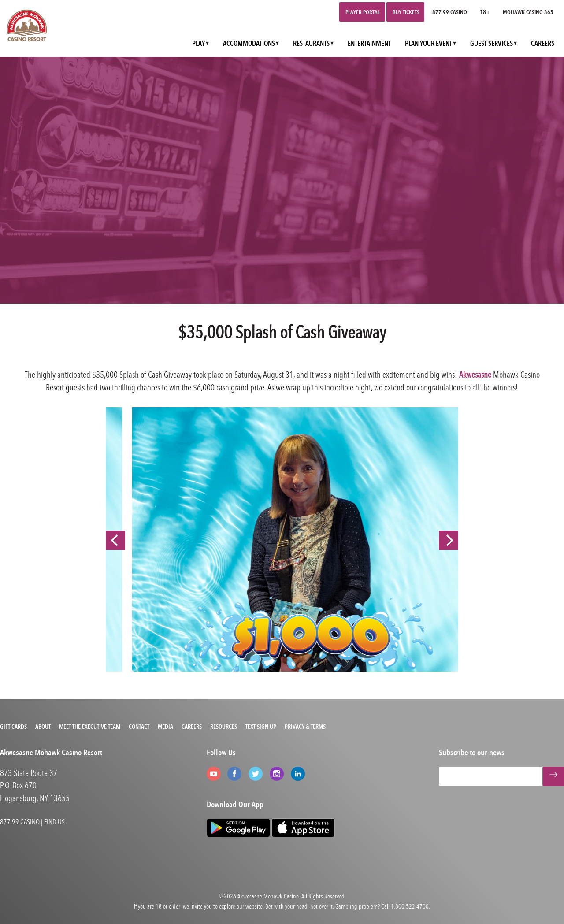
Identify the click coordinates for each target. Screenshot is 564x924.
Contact (139, 727)
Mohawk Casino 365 (528, 12)
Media (165, 727)
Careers (192, 727)
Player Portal (363, 12)
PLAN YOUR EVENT (429, 43)
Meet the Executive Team (90, 727)
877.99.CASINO (450, 12)
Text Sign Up (261, 727)
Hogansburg (18, 798)
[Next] (449, 540)
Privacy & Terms (305, 727)
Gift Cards (13, 727)
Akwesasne (475, 374)
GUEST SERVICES (492, 43)
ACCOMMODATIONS (249, 43)
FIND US (54, 822)
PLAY (199, 43)
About (43, 727)
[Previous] (115, 540)
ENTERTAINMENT (369, 43)
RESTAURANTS (311, 43)
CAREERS (543, 43)
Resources (224, 727)
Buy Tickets (406, 12)
